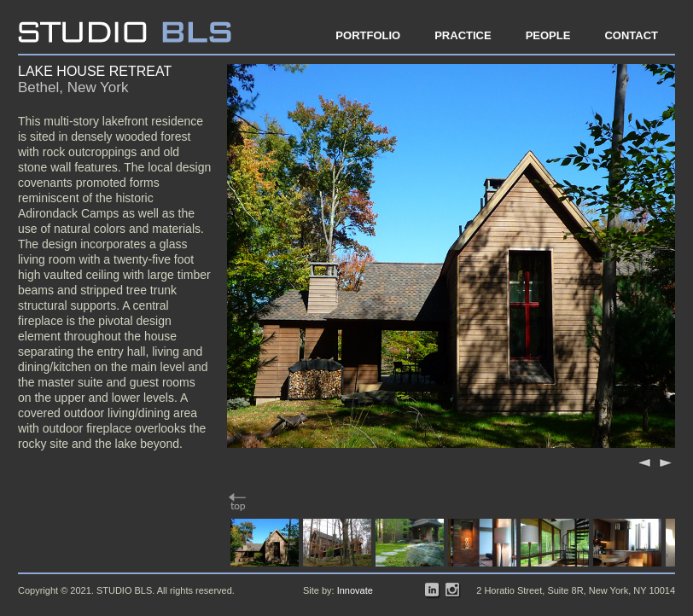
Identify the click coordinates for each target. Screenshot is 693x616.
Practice (463, 35)
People (548, 35)
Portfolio (368, 35)
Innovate (355, 590)
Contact (631, 35)
